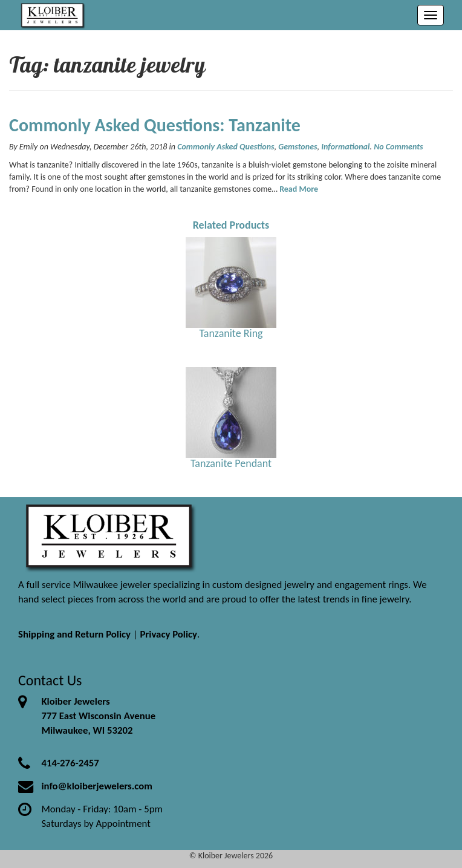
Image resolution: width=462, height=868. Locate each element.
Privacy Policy (168, 634)
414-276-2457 (70, 763)
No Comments (398, 147)
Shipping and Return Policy (74, 634)
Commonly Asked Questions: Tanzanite (155, 125)
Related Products (231, 225)
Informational (345, 147)
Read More (299, 189)
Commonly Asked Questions (226, 147)
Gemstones (298, 147)
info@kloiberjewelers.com (97, 786)
